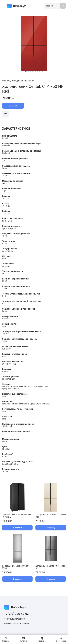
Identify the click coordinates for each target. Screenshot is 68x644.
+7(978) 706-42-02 (16, 614)
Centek (31, 81)
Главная (6, 81)
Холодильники (19, 81)
